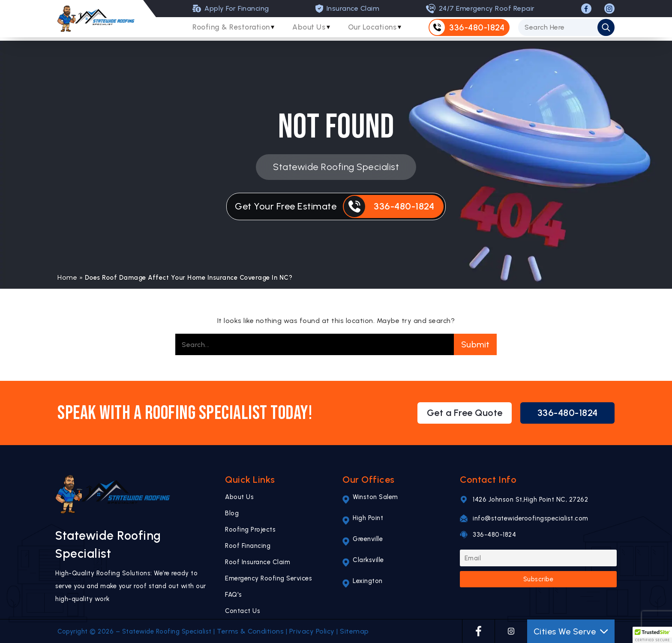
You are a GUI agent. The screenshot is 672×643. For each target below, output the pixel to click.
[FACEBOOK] (586, 9)
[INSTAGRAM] (609, 9)
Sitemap (354, 631)
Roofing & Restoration (233, 30)
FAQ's (234, 595)
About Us (314, 30)
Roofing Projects (250, 529)
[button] (652, 635)
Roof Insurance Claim (258, 562)
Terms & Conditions (250, 631)
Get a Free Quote (465, 413)
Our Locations (381, 30)
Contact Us (243, 611)
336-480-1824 (568, 413)
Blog (232, 513)
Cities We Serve (571, 631)
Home (67, 277)
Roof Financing (248, 546)
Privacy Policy (312, 631)
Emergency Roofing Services (268, 578)
